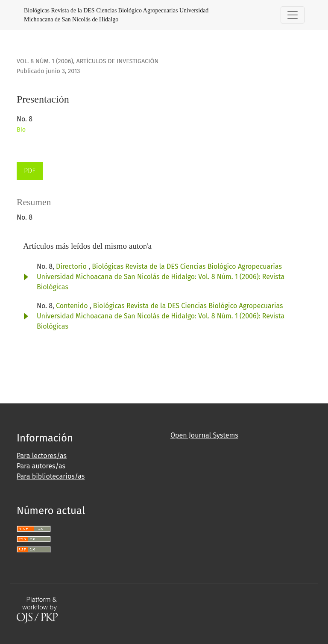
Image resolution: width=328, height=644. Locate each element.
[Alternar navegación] (293, 15)
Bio (21, 130)
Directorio (72, 266)
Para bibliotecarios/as (51, 476)
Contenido (73, 306)
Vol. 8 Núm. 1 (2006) (45, 61)
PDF (30, 171)
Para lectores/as (42, 456)
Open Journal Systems (204, 435)
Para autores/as (41, 466)
